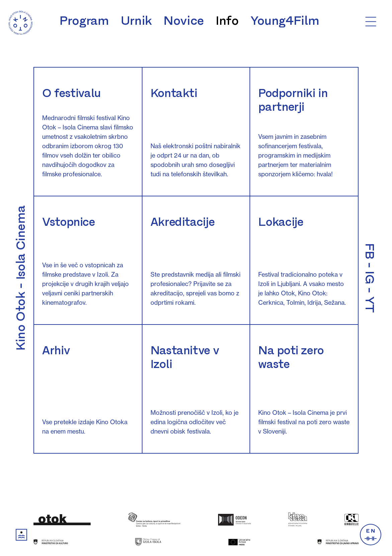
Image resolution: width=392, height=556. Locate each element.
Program (84, 21)
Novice (184, 21)
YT (370, 305)
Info (227, 21)
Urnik (136, 21)
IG (370, 277)
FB (370, 251)
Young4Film (285, 21)
